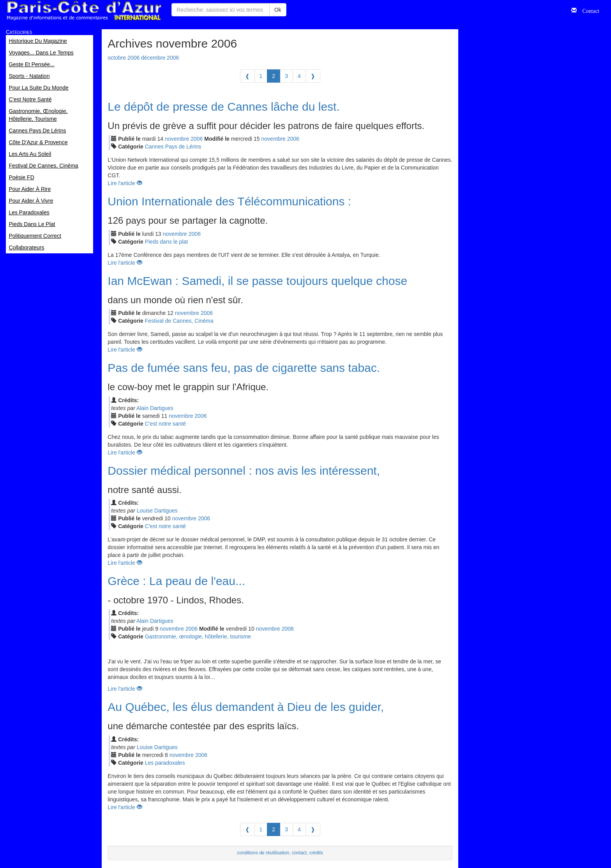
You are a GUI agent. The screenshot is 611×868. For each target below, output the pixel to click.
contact (299, 853)
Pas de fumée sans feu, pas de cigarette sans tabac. (244, 368)
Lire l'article (125, 183)
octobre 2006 (124, 58)
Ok (278, 10)
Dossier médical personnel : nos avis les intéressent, (244, 471)
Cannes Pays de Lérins (173, 147)
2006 (197, 139)
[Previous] (247, 76)
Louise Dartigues (157, 511)
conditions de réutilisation (263, 853)
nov (177, 139)
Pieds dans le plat (167, 242)
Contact (588, 10)
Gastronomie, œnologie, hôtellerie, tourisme (198, 636)
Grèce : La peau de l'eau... (176, 581)
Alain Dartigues (155, 408)
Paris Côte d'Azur (84, 11)
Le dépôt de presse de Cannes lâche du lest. (223, 107)
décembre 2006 (160, 58)
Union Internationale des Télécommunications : (229, 201)
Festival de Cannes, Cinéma (179, 321)
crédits (316, 853)
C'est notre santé (165, 424)
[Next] (313, 76)
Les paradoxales (165, 763)
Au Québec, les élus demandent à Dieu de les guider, (246, 707)
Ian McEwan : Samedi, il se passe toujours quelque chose (257, 281)
